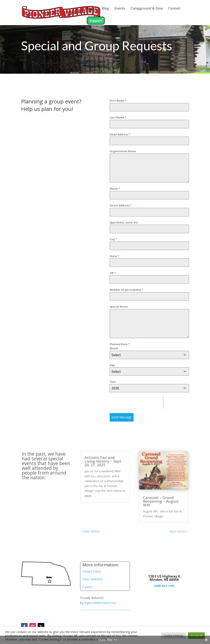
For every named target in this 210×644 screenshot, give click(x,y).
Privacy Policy (92, 571)
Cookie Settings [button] (174, 635)
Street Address (120, 207)
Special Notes (119, 306)
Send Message (121, 415)
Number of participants (126, 289)
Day (112, 364)
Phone (115, 190)
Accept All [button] (196, 635)
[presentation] (136, 401)
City (113, 240)
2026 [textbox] (115, 386)
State (114, 256)
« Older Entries (91, 530)
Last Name (118, 120)
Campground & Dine (147, 9)
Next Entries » (176, 530)
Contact (174, 9)
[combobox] (149, 353)
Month (114, 347)
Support (96, 21)
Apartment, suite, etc (123, 223)
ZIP (113, 273)
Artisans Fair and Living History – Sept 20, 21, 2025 (103, 463)
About (92, 9)
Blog (106, 9)
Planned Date (119, 343)
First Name (118, 103)
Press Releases (93, 579)
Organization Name (122, 153)
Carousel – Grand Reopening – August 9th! (159, 501)
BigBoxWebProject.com (100, 603)
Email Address (120, 136)
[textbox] (145, 353)
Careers (88, 587)
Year (113, 380)
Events (120, 9)
